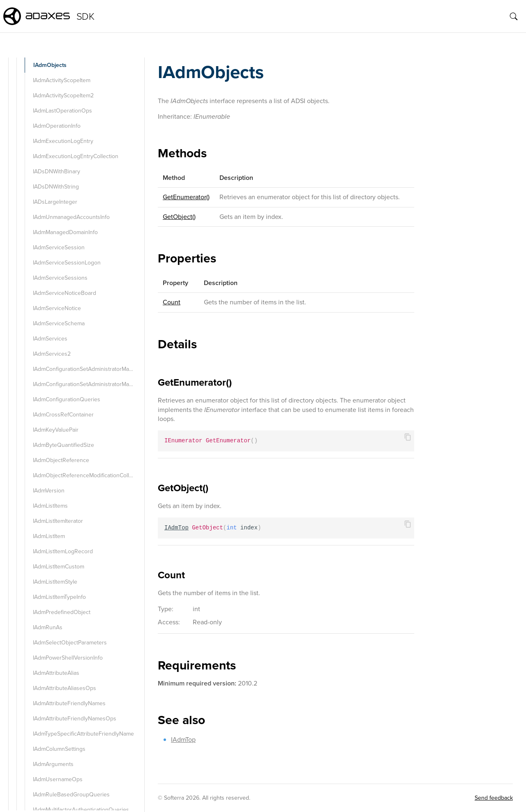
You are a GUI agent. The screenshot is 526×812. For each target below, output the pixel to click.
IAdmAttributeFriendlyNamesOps (75, 719)
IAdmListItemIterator (58, 521)
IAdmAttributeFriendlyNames (69, 703)
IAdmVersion (49, 491)
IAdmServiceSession (59, 247)
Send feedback (494, 798)
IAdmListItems (50, 506)
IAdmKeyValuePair (56, 430)
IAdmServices (50, 339)
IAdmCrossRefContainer (63, 415)
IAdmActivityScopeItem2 (63, 95)
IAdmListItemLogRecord (63, 551)
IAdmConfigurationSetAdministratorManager (88, 369)
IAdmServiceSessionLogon (67, 263)
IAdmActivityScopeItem (62, 80)
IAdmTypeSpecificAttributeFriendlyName (83, 734)
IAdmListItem (49, 536)
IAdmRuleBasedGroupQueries (71, 795)
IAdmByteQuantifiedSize (63, 445)
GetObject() (179, 217)
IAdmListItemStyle (55, 582)
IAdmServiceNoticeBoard (65, 293)
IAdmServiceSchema (59, 323)
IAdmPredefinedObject (62, 612)
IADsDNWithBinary (57, 171)
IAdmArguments (53, 764)
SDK (85, 16)
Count (172, 302)
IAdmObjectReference (61, 460)
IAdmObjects (50, 65)
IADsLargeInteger (55, 202)
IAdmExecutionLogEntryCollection (76, 156)
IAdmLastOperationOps (62, 111)
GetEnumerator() (186, 197)
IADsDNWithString (56, 187)
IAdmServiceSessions (60, 278)
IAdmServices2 (52, 354)
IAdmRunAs (48, 627)
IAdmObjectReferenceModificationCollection (88, 475)
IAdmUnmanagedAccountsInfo (71, 217)
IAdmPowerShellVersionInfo (68, 658)
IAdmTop (183, 740)
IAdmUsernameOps (58, 779)
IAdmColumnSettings (59, 749)
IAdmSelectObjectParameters (70, 643)
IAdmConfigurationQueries (67, 399)
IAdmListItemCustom (59, 567)
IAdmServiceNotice (57, 308)
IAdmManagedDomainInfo (65, 232)
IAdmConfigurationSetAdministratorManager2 (88, 384)
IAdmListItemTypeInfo (59, 597)
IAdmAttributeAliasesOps (65, 688)
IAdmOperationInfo (57, 126)
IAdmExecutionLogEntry (63, 141)
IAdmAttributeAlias (56, 673)
